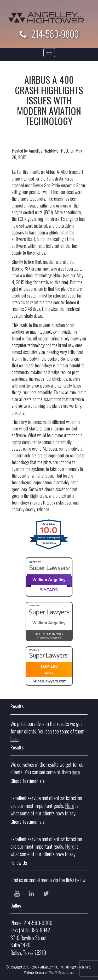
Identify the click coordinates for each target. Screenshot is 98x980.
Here (70, 805)
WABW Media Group (61, 972)
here (15, 738)
